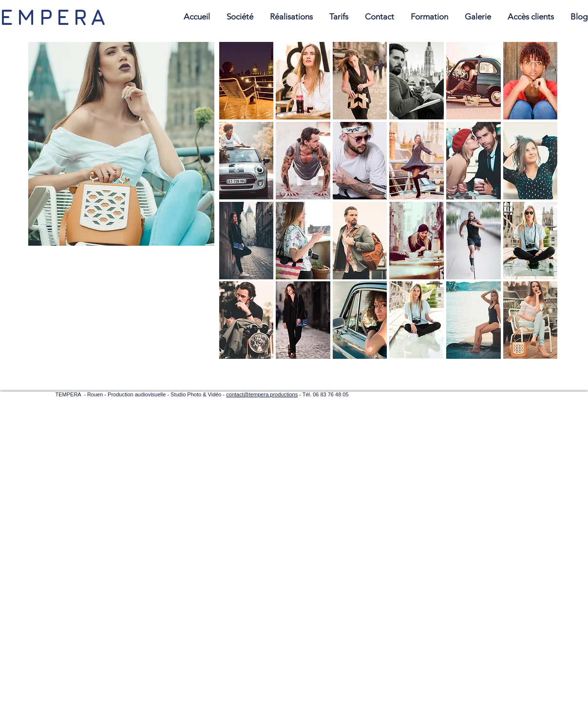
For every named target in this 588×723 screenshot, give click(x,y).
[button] (247, 81)
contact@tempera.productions (262, 394)
